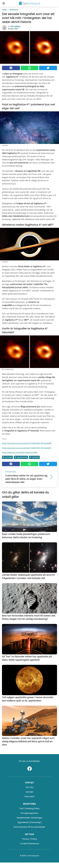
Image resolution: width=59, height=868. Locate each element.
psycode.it (30, 796)
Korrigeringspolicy (30, 813)
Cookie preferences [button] (30, 844)
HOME (4, 10)
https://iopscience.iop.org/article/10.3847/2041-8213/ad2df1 (27, 448)
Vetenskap (14, 10)
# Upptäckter (21, 457)
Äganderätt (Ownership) (30, 822)
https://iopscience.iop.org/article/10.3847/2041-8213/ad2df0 (27, 443)
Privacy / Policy (30, 839)
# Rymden (7, 457)
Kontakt (30, 792)
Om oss (30, 787)
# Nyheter (34, 457)
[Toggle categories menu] (4, 3)
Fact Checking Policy (30, 808)
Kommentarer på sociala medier (30, 827)
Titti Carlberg (15, 26)
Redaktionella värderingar (30, 818)
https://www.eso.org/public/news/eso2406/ (20, 452)
